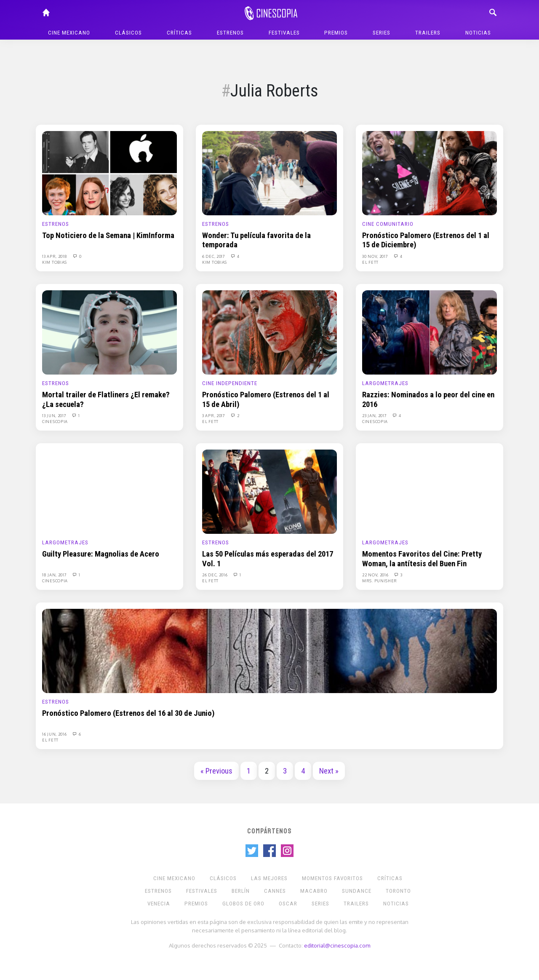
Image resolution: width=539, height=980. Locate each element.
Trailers (428, 33)
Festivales (284, 33)
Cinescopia (55, 421)
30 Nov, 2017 (376, 256)
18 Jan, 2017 (55, 575)
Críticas (179, 33)
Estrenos (230, 33)
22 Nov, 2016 (376, 575)
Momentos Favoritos (332, 878)
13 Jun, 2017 (55, 415)
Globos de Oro (243, 904)
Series (382, 33)
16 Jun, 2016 (55, 734)
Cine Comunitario (388, 224)
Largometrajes (385, 383)
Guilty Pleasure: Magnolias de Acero (101, 554)
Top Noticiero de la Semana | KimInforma (108, 236)
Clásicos (128, 33)
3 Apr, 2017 (214, 415)
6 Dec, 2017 (214, 256)
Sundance (357, 891)
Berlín (241, 891)
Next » (329, 771)
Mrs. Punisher (380, 581)
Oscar (288, 904)
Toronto (398, 891)
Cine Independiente (230, 383)
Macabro (314, 891)
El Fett (370, 262)
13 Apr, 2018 (55, 256)
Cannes (275, 891)
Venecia (159, 904)
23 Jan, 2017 (375, 415)
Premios (336, 33)
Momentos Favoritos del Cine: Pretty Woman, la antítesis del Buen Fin (422, 559)
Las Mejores (269, 878)
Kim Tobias (55, 262)
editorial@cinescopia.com (337, 945)
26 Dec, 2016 (215, 575)
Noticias (478, 33)
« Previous (216, 771)
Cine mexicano (69, 33)
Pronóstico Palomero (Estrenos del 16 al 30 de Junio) (128, 713)
